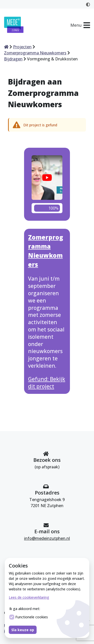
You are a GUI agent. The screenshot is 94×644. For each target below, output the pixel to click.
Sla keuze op (23, 630)
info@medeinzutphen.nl (47, 538)
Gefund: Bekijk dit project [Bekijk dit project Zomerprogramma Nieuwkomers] (47, 383)
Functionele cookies (29, 617)
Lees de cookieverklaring (29, 597)
